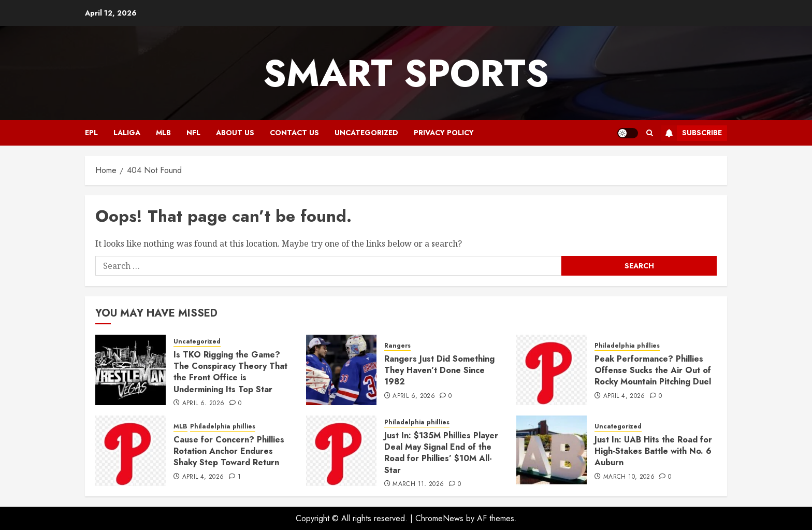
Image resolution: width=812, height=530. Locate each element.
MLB (163, 133)
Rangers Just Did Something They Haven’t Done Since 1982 (439, 370)
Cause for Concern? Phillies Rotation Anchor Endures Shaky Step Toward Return (229, 451)
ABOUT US (235, 133)
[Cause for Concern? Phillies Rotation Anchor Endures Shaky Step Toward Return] (130, 451)
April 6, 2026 (204, 404)
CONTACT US (294, 133)
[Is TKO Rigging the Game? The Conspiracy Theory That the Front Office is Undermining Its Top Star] (130, 370)
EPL (91, 133)
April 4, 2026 (624, 396)
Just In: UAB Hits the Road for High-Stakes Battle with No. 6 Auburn (653, 451)
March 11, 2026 (418, 484)
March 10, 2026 (629, 477)
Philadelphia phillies (627, 346)
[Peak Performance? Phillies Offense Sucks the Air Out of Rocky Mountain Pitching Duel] (552, 370)
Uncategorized (366, 133)
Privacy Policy (444, 133)
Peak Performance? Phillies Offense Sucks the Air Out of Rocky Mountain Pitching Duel (653, 370)
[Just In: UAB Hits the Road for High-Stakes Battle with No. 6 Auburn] (552, 451)
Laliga (127, 133)
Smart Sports (406, 73)
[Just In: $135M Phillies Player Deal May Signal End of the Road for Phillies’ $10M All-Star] (341, 451)
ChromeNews (439, 518)
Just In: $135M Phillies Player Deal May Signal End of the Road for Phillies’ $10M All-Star (441, 453)
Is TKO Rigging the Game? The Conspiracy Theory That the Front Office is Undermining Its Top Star (230, 372)
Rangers (397, 346)
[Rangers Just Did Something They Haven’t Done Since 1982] (341, 370)
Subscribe (692, 133)
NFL (193, 133)
